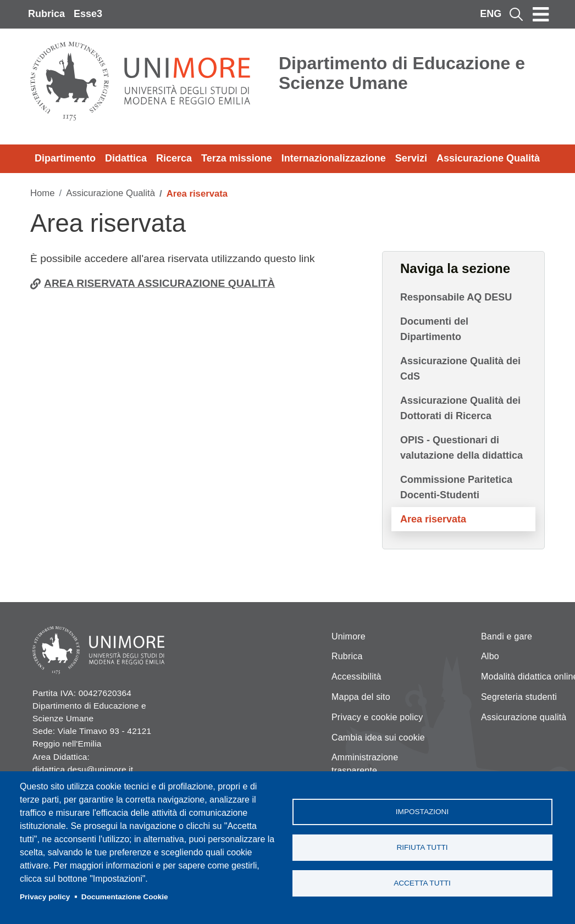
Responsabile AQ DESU (456, 297)
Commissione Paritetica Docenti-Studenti (456, 487)
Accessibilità (356, 677)
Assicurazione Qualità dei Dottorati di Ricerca (460, 408)
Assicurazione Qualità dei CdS (460, 369)
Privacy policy (45, 897)
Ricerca (174, 158)
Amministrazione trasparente (365, 764)
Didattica (126, 158)
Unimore (349, 636)
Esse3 (88, 14)
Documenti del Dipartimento (434, 329)
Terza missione (237, 158)
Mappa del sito (361, 697)
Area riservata (433, 519)
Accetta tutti (422, 883)
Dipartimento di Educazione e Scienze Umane (402, 73)
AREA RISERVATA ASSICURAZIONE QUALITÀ (159, 283)
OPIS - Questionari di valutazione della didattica (461, 448)
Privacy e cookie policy (377, 717)
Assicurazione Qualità (488, 158)
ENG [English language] (491, 14)
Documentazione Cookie (125, 897)
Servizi (411, 158)
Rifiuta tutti (422, 847)
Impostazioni (422, 812)
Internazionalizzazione (334, 158)
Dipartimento (65, 158)
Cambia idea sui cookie (378, 737)
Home (43, 193)
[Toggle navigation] (541, 14)
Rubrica (46, 14)
